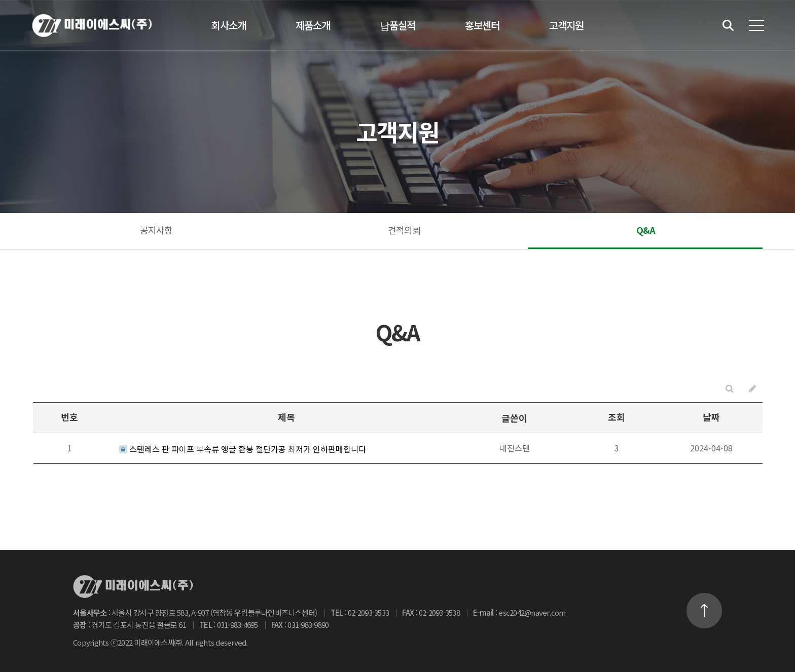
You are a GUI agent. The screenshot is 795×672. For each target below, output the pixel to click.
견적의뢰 (404, 230)
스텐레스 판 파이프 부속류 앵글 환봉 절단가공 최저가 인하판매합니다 (243, 449)
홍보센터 (482, 25)
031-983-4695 (238, 625)
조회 (617, 417)
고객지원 (566, 25)
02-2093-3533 (368, 612)
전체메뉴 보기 (756, 25)
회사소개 (229, 25)
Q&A (646, 230)
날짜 (711, 417)
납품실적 (397, 25)
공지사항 (156, 230)
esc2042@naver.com (532, 612)
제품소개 (313, 25)
